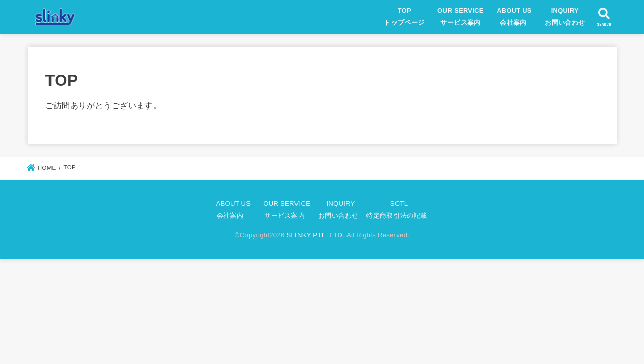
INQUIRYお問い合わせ (565, 16)
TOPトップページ (404, 16)
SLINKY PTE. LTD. (315, 235)
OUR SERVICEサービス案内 (461, 16)
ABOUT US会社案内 (514, 16)
